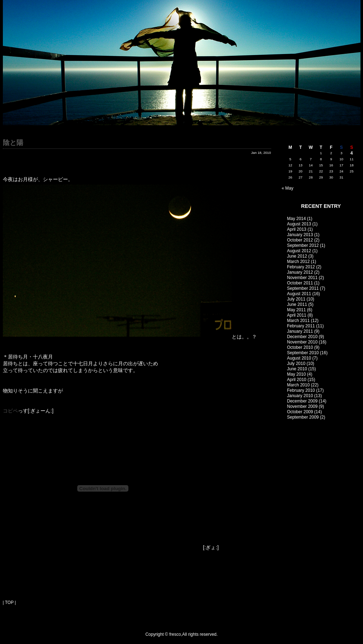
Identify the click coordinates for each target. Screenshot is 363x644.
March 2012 (298, 262)
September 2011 (303, 288)
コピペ (10, 411)
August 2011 (299, 294)
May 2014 (297, 219)
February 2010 (301, 390)
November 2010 (302, 342)
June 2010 (297, 369)
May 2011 (297, 310)
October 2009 (300, 412)
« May (288, 188)
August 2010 (299, 358)
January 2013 (300, 235)
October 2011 (300, 283)
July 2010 (296, 364)
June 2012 (297, 256)
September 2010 (303, 353)
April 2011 (297, 315)
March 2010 (298, 385)
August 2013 (299, 224)
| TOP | (9, 602)
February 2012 (301, 267)
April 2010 (297, 380)
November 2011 (302, 278)
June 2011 (297, 304)
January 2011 (300, 331)
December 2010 (302, 337)
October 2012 (300, 240)
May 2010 (297, 374)
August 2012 (299, 251)
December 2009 (302, 401)
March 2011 (298, 321)
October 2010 (300, 347)
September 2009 (303, 417)
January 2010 (300, 396)
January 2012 (300, 272)
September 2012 (303, 245)
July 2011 (296, 299)
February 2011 (301, 326)
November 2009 (302, 406)
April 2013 (297, 229)
